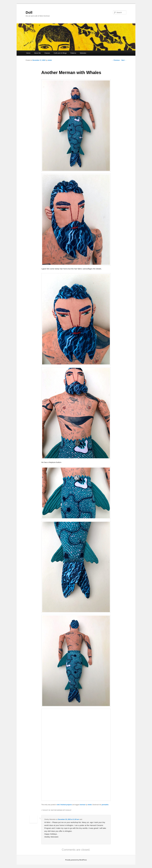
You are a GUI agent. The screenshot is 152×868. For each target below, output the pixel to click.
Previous (116, 60)
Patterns (73, 53)
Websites (83, 53)
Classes (47, 53)
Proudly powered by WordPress (76, 860)
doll (58, 805)
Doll (29, 12)
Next (124, 60)
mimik (50, 60)
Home (28, 53)
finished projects (66, 805)
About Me (37, 53)
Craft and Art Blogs (60, 53)
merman (82, 805)
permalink (105, 805)
